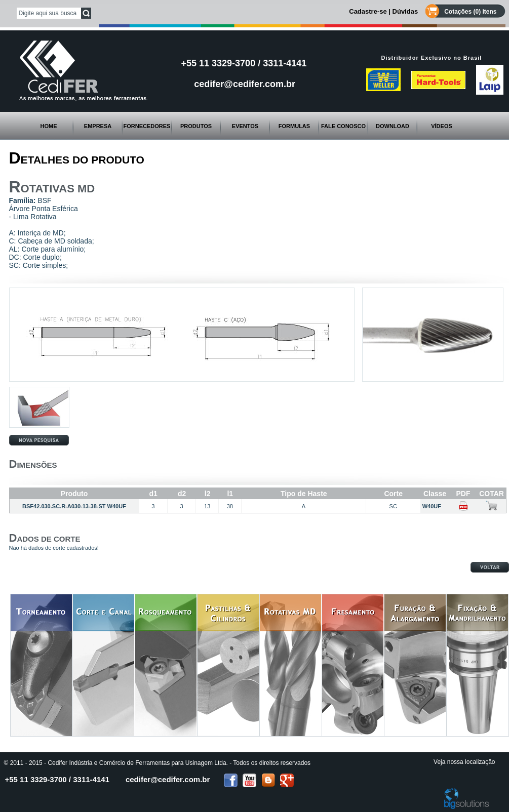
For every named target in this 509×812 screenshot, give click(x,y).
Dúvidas (405, 11)
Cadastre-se (368, 11)
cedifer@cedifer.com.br (245, 84)
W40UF (435, 506)
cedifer (168, 779)
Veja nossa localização (464, 762)
